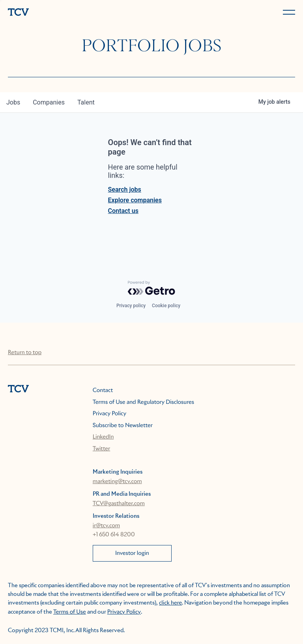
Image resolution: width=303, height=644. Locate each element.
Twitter (101, 449)
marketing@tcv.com (117, 482)
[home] (78, 13)
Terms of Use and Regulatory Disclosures (143, 402)
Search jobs (125, 189)
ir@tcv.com (106, 526)
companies (49, 102)
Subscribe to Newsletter (123, 426)
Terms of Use (70, 612)
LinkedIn (103, 437)
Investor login (132, 553)
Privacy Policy (109, 414)
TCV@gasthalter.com (119, 504)
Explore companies (135, 200)
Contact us (123, 211)
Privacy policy (131, 306)
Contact (103, 390)
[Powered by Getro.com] (151, 288)
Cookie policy (166, 306)
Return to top (25, 353)
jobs (13, 102)
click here (170, 603)
